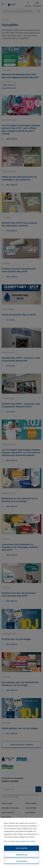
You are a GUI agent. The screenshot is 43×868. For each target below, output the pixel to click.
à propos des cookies (27, 841)
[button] (21, 848)
